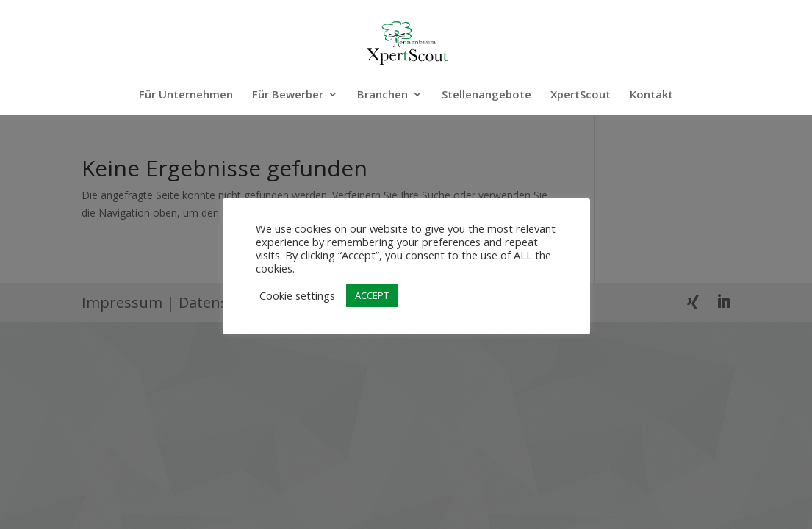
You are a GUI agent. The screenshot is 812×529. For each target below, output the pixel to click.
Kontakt (651, 95)
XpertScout (581, 95)
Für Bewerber (288, 95)
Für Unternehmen (186, 95)
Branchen (382, 95)
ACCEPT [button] (372, 295)
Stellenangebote (486, 95)
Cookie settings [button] (297, 295)
